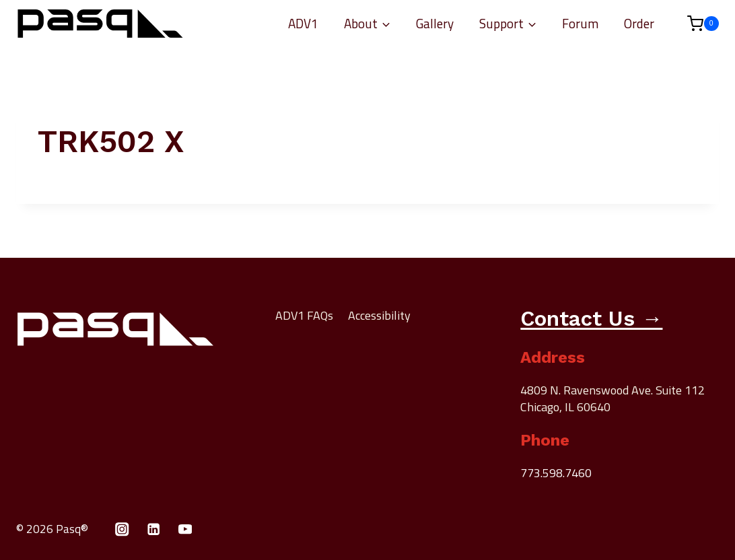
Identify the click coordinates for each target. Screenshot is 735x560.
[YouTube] (185, 529)
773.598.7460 (556, 473)
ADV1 (303, 23)
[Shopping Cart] (696, 24)
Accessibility (379, 315)
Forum (580, 23)
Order (639, 23)
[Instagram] (122, 529)
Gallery (435, 23)
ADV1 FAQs (304, 315)
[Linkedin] (154, 529)
